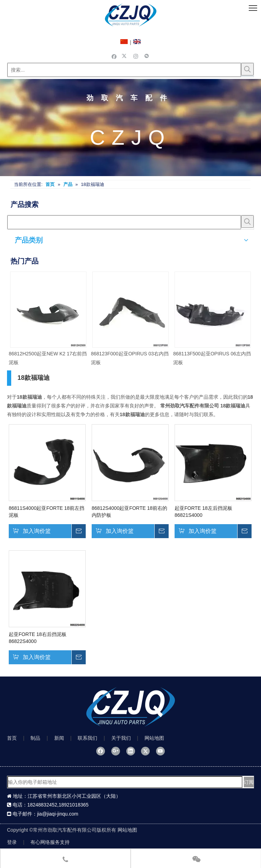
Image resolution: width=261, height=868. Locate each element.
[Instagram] (136, 56)
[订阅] (249, 782)
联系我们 (87, 738)
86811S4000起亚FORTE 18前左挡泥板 (47, 512)
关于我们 (121, 738)
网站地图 (154, 738)
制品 (35, 738)
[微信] (147, 56)
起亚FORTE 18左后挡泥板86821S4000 (203, 512)
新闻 (59, 738)
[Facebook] (114, 56)
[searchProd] (124, 222)
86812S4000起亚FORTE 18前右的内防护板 (129, 512)
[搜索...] (124, 70)
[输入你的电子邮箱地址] (125, 782)
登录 (12, 842)
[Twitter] (125, 56)
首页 (12, 738)
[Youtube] (160, 751)
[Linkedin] (131, 751)
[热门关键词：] (247, 69)
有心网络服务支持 (50, 842)
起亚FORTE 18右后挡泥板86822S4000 (38, 638)
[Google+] (116, 751)
